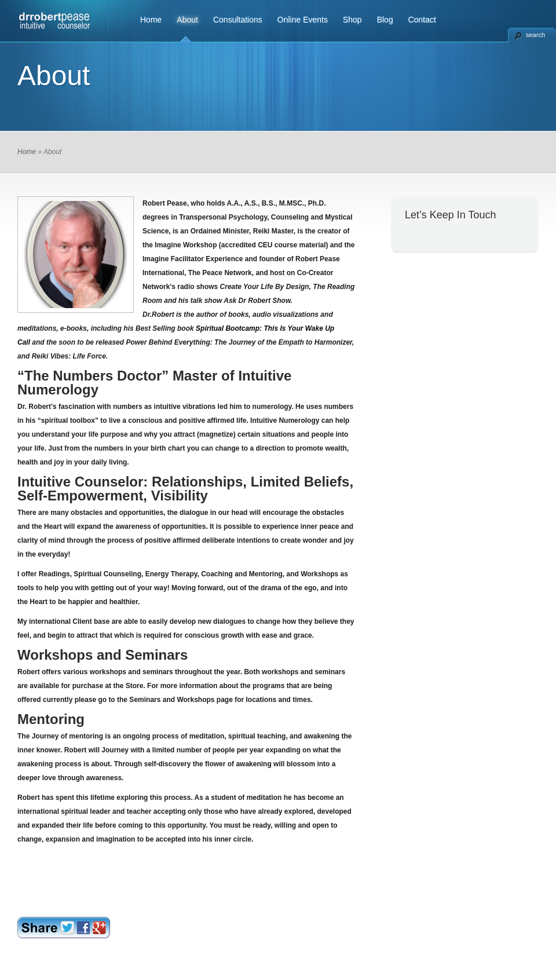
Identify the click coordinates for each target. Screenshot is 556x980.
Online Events (303, 20)
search (535, 35)
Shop (352, 20)
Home (151, 20)
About (187, 20)
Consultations (238, 20)
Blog (385, 20)
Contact (422, 20)
